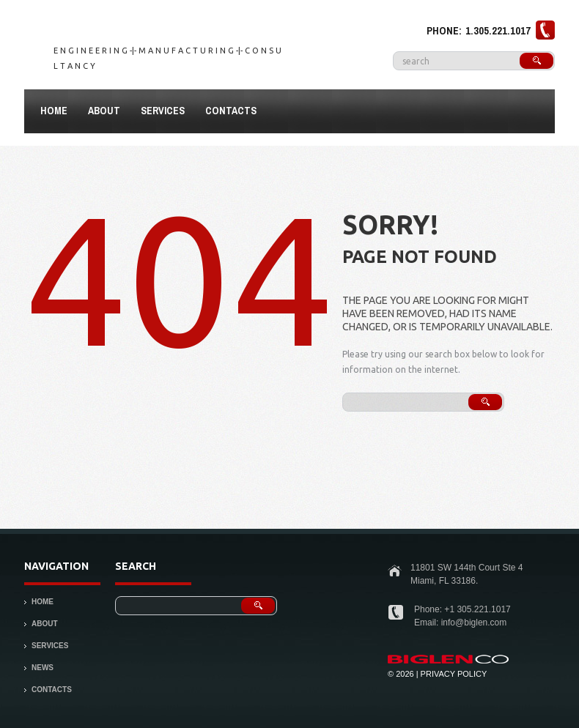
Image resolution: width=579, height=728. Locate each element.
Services (163, 111)
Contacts (231, 111)
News (43, 668)
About (101, 113)
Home (54, 111)
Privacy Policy (454, 674)
